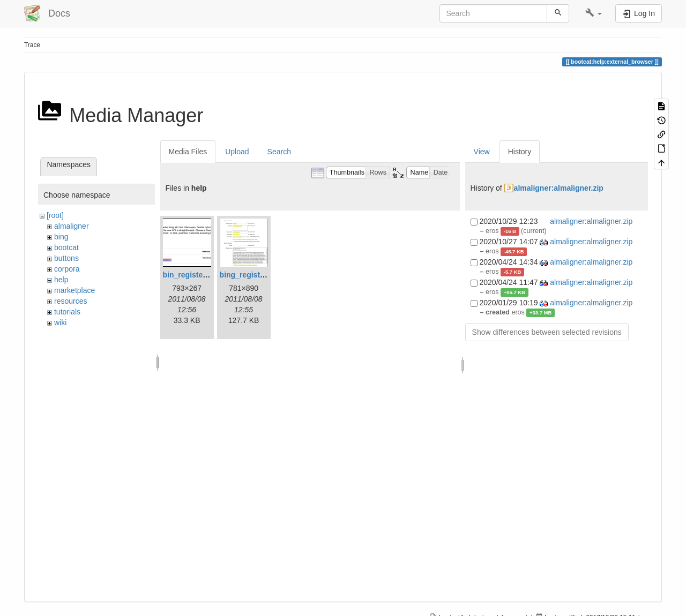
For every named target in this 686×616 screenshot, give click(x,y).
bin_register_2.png (196, 275)
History (520, 152)
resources (70, 301)
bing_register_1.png (256, 275)
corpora (67, 269)
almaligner (72, 226)
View (482, 152)
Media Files (188, 152)
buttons (66, 258)
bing (61, 237)
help (61, 280)
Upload (237, 152)
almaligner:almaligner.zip (559, 188)
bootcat (66, 247)
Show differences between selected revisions (547, 332)
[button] (594, 13)
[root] (55, 215)
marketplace (74, 290)
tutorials (67, 312)
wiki (60, 322)
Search (279, 152)
